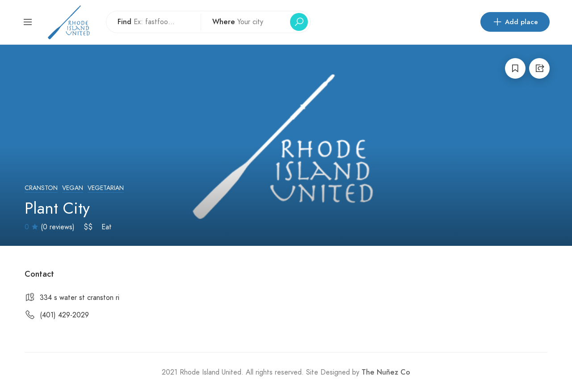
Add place (515, 22)
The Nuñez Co (386, 372)
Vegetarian (106, 188)
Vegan (73, 188)
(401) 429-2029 (64, 315)
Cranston (41, 188)
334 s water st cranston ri (80, 298)
